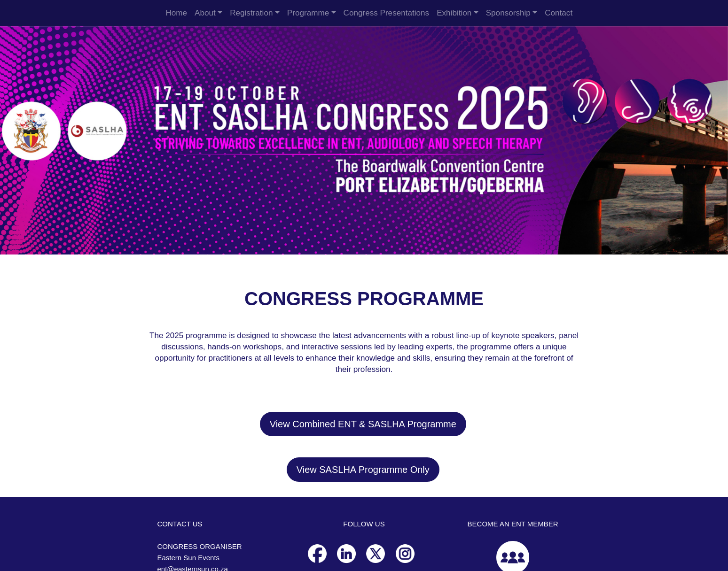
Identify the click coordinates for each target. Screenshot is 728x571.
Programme (308, 13)
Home (176, 13)
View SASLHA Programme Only (363, 470)
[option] (364, 140)
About (205, 13)
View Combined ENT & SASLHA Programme (363, 424)
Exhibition (454, 13)
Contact (559, 13)
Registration (251, 13)
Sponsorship (508, 13)
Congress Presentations (387, 13)
